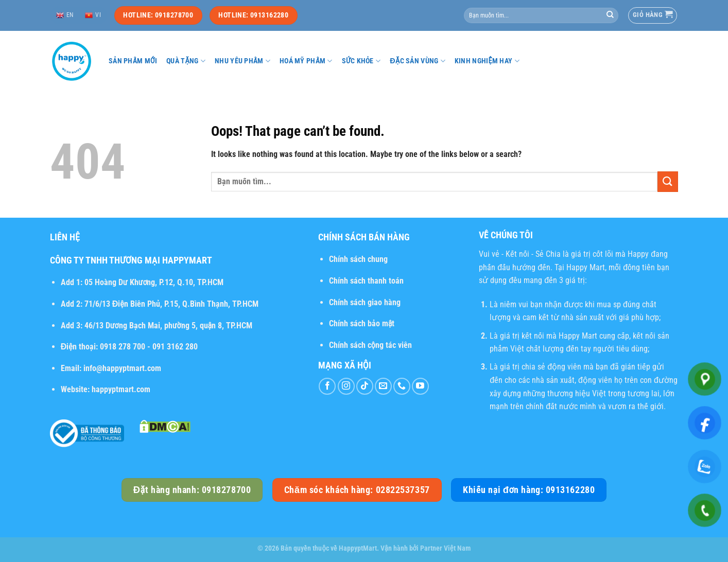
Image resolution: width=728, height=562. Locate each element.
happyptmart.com (121, 389)
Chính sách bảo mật (362, 323)
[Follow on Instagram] (346, 386)
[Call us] (402, 386)
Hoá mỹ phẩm (306, 61)
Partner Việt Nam (445, 548)
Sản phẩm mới (133, 61)
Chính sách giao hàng (365, 302)
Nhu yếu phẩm (242, 61)
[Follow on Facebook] (327, 386)
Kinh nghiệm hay (487, 61)
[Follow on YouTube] (420, 386)
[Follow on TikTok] (365, 386)
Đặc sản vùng (418, 61)
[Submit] (610, 15)
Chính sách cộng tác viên (370, 345)
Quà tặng (186, 61)
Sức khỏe (361, 61)
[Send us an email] (383, 386)
